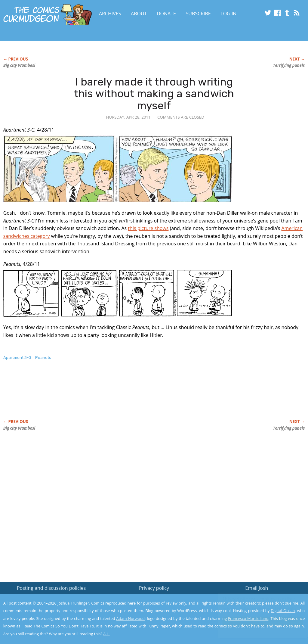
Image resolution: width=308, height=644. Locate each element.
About (139, 14)
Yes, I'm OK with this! (257, 622)
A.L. (106, 634)
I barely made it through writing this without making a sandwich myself (154, 94)
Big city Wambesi (19, 65)
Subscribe (198, 14)
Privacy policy (154, 588)
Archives (110, 14)
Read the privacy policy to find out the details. (254, 606)
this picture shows (148, 228)
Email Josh (257, 588)
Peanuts (43, 358)
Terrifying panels (289, 65)
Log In (228, 14)
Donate (166, 14)
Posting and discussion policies (51, 588)
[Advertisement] (113, 396)
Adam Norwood (131, 618)
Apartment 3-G (17, 358)
